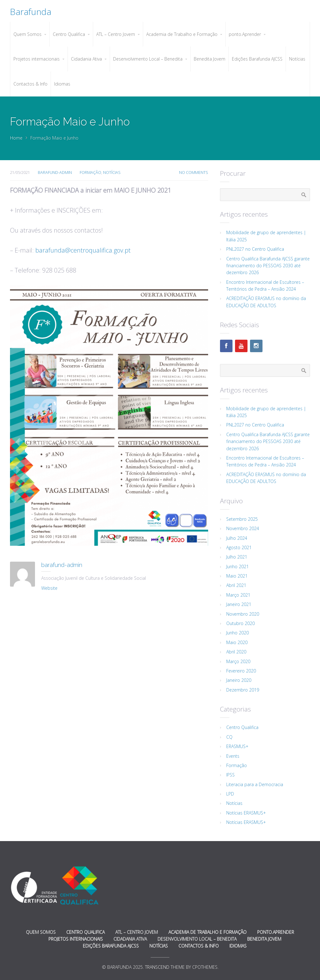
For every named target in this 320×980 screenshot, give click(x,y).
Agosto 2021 (239, 547)
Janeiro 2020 (239, 680)
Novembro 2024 (243, 528)
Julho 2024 (237, 538)
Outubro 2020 (240, 623)
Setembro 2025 (242, 519)
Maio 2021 (237, 576)
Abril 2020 (236, 652)
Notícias (112, 172)
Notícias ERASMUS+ (246, 813)
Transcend (157, 967)
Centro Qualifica (242, 727)
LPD (230, 794)
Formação (90, 172)
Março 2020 (238, 661)
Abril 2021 (236, 585)
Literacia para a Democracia (255, 784)
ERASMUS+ (237, 746)
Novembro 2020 (243, 614)
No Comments (194, 172)
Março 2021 (238, 595)
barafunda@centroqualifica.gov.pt (83, 250)
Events (233, 756)
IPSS (230, 775)
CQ (229, 737)
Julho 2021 (237, 557)
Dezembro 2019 (243, 690)
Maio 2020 (237, 642)
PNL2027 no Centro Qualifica (255, 249)
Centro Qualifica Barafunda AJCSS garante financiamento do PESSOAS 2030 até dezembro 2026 (268, 266)
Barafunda (31, 12)
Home (16, 138)
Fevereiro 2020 (241, 671)
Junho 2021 (237, 566)
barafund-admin (55, 172)
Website (49, 588)
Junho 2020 (237, 633)
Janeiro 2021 (239, 604)
